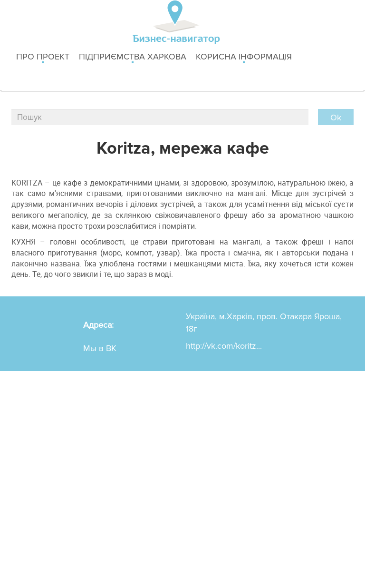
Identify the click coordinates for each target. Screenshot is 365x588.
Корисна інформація (244, 57)
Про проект (43, 57)
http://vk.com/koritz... (224, 346)
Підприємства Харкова (133, 57)
